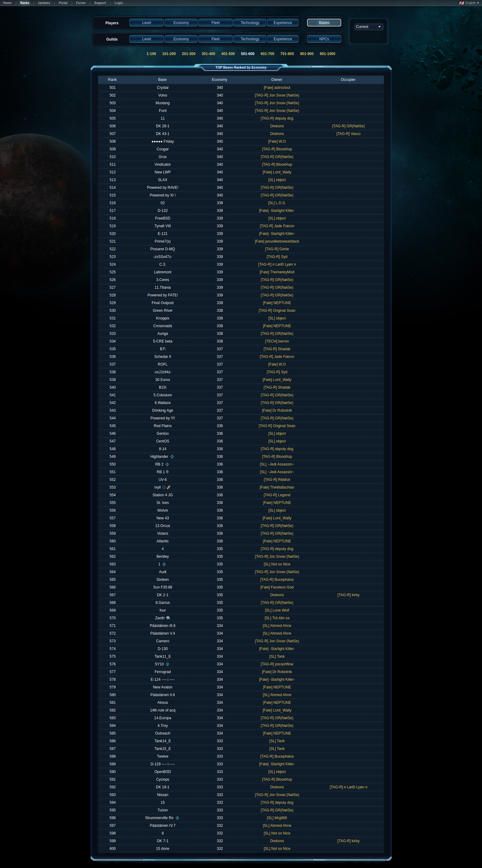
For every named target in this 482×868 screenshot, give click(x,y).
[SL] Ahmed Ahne (277, 626)
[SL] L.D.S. (277, 203)
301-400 (208, 54)
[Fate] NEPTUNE (277, 303)
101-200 (169, 54)
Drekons (277, 126)
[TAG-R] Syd (277, 257)
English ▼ (469, 3)
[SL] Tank (277, 656)
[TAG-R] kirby (349, 595)
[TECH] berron (277, 341)
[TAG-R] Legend (277, 495)
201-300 (189, 54)
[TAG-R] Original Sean (277, 311)
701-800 (287, 54)
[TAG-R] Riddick (277, 480)
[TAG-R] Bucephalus (277, 580)
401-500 (228, 54)
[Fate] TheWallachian (277, 487)
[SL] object (277, 180)
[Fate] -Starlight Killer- (277, 211)
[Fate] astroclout (277, 88)
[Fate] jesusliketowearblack (277, 241)
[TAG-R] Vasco (348, 134)
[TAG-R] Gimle (277, 249)
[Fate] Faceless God (277, 587)
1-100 (151, 54)
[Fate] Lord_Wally (277, 172)
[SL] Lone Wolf (277, 610)
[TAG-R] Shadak (277, 349)
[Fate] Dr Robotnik (277, 410)
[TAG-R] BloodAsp (277, 149)
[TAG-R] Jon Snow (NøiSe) (277, 95)
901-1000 (328, 54)
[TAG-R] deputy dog (277, 118)
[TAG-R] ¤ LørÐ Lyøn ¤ (277, 264)
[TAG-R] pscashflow (277, 664)
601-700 (267, 54)
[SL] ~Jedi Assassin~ (277, 464)
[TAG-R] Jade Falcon (277, 226)
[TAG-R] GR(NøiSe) (349, 126)
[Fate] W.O (277, 141)
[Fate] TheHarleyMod (277, 272)
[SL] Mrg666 (277, 818)
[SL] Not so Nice (277, 564)
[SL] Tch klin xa (277, 618)
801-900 (307, 54)
